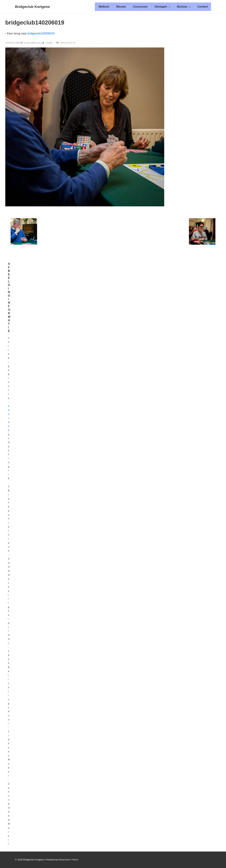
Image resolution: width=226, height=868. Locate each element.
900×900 (9, 418)
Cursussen (140, 7)
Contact (203, 7)
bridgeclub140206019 (41, 33)
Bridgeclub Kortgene (32, 7)
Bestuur (184, 7)
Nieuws (121, 7)
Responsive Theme (68, 860)
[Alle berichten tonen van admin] (48, 43)
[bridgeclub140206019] (33, 43)
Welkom (104, 7)
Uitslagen (163, 7)
